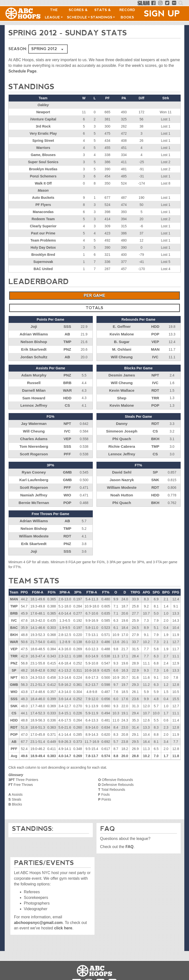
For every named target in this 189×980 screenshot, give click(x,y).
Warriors (43, 148)
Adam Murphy (34, 373)
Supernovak (43, 262)
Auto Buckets (43, 198)
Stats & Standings (103, 14)
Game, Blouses (43, 155)
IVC (155, 355)
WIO (67, 486)
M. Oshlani (122, 348)
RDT (155, 387)
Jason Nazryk (122, 472)
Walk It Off (43, 183)
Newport (43, 112)
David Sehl (122, 465)
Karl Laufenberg (34, 472)
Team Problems (43, 240)
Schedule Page (22, 71)
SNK (155, 472)
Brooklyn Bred (43, 255)
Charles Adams (34, 433)
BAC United (43, 269)
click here (63, 922)
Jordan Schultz (34, 355)
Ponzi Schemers (43, 176)
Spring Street (43, 141)
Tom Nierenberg (34, 440)
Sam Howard (34, 394)
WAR (67, 387)
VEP (155, 341)
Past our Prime (43, 233)
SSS (67, 326)
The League (54, 14)
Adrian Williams (34, 333)
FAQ (130, 841)
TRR (155, 394)
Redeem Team (43, 219)
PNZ (67, 348)
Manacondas (43, 212)
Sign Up (162, 14)
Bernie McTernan (34, 493)
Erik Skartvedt (34, 348)
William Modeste (122, 479)
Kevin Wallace (122, 387)
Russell (34, 380)
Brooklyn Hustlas (43, 169)
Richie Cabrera (122, 440)
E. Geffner (122, 326)
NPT (155, 373)
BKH (155, 433)
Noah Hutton (122, 486)
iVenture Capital (43, 119)
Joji (34, 326)
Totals (94, 308)
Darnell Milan (34, 387)
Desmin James (122, 373)
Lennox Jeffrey (34, 401)
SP (155, 465)
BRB (67, 380)
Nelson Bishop (34, 341)
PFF (67, 447)
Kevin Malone (122, 333)
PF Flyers (43, 205)
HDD (155, 326)
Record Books (127, 14)
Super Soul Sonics (43, 162)
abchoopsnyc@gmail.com (38, 916)
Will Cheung (122, 355)
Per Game (94, 295)
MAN (155, 348)
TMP (67, 341)
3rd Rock (43, 126)
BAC (14, 616)
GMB (67, 465)
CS (67, 401)
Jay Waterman (34, 419)
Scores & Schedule (78, 14)
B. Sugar (122, 341)
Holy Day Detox (43, 247)
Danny (122, 419)
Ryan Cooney (34, 465)
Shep (122, 394)
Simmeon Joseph (122, 426)
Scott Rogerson (34, 447)
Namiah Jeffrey (34, 486)
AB (67, 333)
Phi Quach (122, 433)
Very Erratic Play (43, 133)
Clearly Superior (43, 226)
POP (155, 333)
